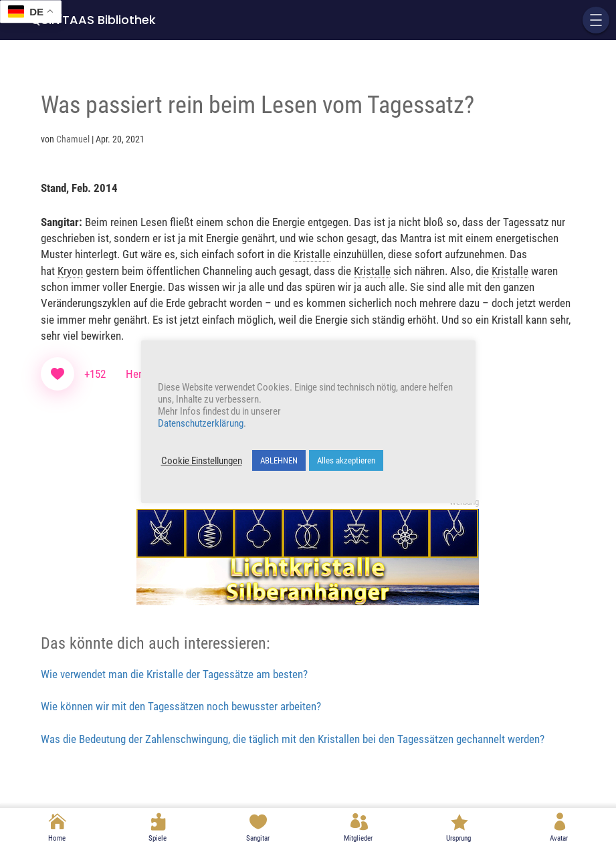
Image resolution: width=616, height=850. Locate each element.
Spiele (158, 838)
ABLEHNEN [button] (279, 460)
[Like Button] (58, 374)
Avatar (559, 838)
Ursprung (458, 838)
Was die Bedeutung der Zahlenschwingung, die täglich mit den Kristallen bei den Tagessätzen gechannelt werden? (293, 739)
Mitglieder (358, 838)
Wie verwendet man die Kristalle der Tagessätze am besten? (174, 674)
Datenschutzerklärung (201, 423)
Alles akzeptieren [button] (346, 460)
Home (57, 838)
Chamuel (73, 139)
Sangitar (258, 838)
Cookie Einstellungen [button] (202, 461)
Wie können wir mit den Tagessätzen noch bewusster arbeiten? (181, 706)
